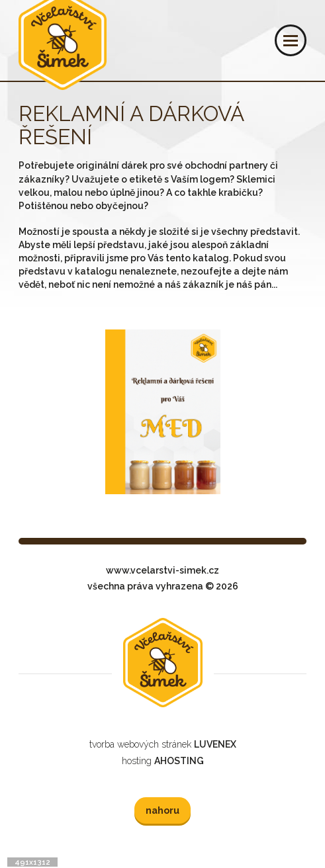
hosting (163, 761)
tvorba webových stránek (163, 744)
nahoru (162, 810)
